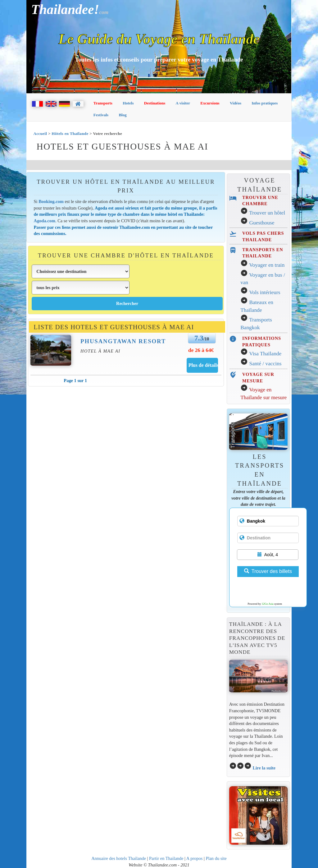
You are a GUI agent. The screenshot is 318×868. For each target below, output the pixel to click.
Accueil (40, 134)
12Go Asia (268, 604)
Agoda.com (45, 221)
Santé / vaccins (266, 364)
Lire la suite (264, 768)
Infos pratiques (265, 103)
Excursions (210, 103)
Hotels (128, 103)
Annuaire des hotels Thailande (119, 858)
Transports (103, 103)
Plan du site (216, 858)
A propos (195, 858)
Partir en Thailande (166, 858)
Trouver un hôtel (267, 213)
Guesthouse (262, 223)
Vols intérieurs (265, 292)
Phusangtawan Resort (123, 341)
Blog (123, 115)
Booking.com (51, 201)
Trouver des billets (268, 571)
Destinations (155, 103)
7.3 (199, 338)
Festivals (101, 115)
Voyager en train (267, 265)
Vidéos (236, 103)
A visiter (183, 103)
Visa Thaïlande (265, 354)
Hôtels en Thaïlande (70, 134)
